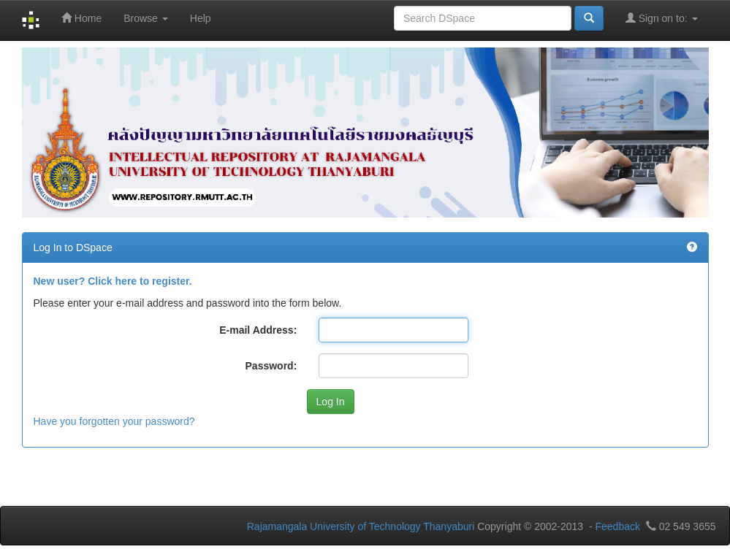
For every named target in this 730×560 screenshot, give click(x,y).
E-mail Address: (258, 330)
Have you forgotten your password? (114, 421)
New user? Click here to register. (113, 281)
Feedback (617, 526)
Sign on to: (662, 18)
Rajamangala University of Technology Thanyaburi (361, 526)
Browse (146, 18)
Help (201, 18)
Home (81, 18)
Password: (271, 366)
